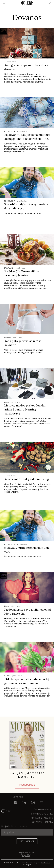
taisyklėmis (26, 856)
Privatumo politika (42, 814)
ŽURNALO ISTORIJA (43, 810)
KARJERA (49, 822)
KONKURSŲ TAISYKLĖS (42, 818)
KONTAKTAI (37, 822)
